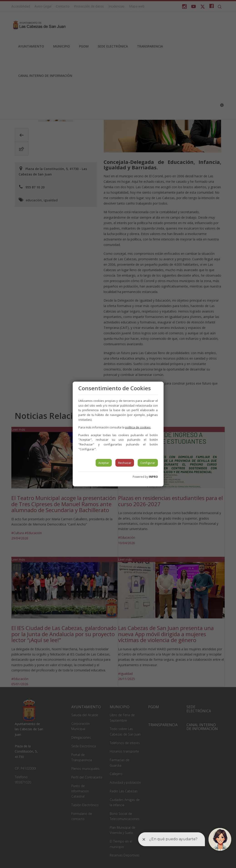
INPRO (153, 477)
